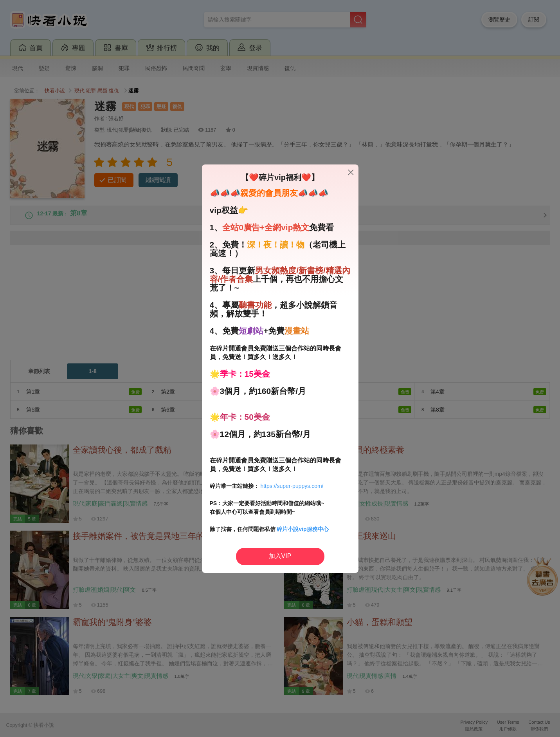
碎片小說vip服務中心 (303, 529)
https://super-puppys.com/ (292, 486)
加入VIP (280, 556)
